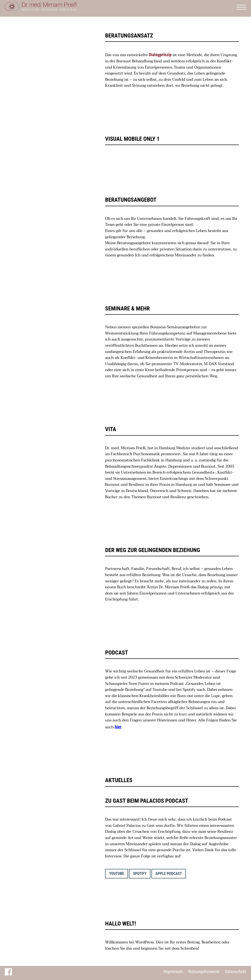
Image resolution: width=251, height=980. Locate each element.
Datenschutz (236, 972)
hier (118, 727)
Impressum (173, 972)
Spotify (140, 874)
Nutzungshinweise (204, 972)
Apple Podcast (169, 874)
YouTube (117, 874)
